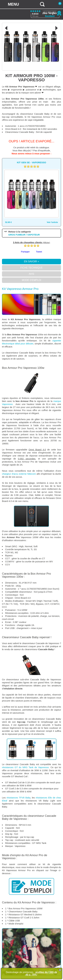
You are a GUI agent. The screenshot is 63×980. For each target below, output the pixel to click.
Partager (25, 252)
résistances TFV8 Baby (18, 798)
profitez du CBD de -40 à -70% (41, 973)
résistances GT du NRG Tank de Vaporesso (25, 767)
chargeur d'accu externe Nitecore (19, 474)
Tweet (39, 252)
